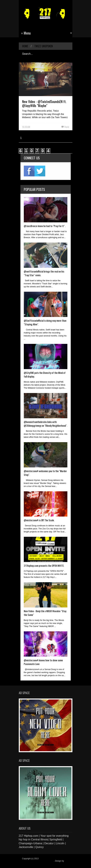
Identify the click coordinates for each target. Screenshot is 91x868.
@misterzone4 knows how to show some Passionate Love (43, 662)
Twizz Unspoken (44, 46)
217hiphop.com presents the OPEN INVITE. (44, 566)
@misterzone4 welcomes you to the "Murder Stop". (45, 473)
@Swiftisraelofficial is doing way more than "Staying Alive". (45, 322)
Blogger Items (28, 863)
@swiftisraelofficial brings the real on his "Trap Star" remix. (44, 273)
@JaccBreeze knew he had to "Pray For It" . (45, 226)
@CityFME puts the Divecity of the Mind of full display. (45, 375)
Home (25, 46)
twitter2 (40, 171)
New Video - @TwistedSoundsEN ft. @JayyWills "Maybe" (44, 104)
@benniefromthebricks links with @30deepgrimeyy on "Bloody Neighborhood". (45, 424)
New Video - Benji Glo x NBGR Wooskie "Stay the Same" (45, 613)
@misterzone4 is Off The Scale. (39, 520)
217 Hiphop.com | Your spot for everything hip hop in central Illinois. (44, 860)
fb (29, 171)
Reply (67, 127)
